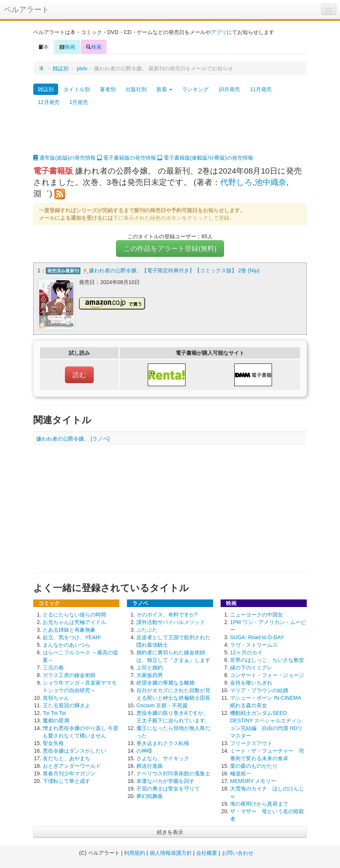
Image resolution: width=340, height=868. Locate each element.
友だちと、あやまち (66, 758)
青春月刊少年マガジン (69, 773)
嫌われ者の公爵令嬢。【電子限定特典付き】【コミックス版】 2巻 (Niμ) (174, 270)
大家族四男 (150, 675)
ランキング (195, 89)
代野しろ (236, 182)
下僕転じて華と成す (66, 781)
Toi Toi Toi (54, 713)
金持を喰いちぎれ (251, 683)
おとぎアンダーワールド (72, 766)
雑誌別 (60, 68)
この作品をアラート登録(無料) (170, 248)
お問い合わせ (238, 853)
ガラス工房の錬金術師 (69, 675)
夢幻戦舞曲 (150, 796)
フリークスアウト (251, 743)
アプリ (219, 32)
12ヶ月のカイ (246, 652)
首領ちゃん (56, 698)
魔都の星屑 (56, 720)
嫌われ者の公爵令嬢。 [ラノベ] (73, 439)
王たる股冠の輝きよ (66, 705)
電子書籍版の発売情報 (127, 158)
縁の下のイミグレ (251, 668)
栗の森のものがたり (254, 766)
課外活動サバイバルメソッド (171, 622)
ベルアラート (26, 9)
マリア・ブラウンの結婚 (259, 690)
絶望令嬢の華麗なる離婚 (165, 683)
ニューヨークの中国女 (257, 615)
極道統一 (241, 773)
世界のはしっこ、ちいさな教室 (267, 660)
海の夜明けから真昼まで (259, 804)
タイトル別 (77, 89)
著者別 (108, 89)
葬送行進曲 (150, 766)
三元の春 (53, 668)
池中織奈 (270, 182)
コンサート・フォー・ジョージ (267, 675)
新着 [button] (164, 89)
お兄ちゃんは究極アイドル (74, 622)
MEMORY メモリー (253, 781)
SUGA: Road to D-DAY (257, 637)
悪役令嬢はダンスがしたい (74, 751)
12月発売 (49, 102)
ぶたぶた (147, 630)
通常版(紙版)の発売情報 (64, 158)
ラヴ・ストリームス (254, 645)
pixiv (82, 68)
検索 (94, 47)
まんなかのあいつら (66, 645)
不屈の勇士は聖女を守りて (168, 789)
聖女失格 (53, 743)
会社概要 (207, 853)
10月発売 (229, 89)
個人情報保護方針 (171, 853)
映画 (67, 47)
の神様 (144, 751)
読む (79, 375)
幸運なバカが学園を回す (165, 781)
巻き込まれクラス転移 (163, 743)
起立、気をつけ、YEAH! (72, 637)
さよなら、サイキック (163, 758)
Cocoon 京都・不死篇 (162, 705)
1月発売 (79, 102)
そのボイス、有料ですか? (167, 615)
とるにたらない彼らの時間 (74, 615)
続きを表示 (170, 832)
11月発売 (261, 89)
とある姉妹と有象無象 (69, 630)
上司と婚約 (150, 668)
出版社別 (136, 89)
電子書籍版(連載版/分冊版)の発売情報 (205, 158)
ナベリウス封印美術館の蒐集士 (173, 773)
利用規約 (134, 853)
